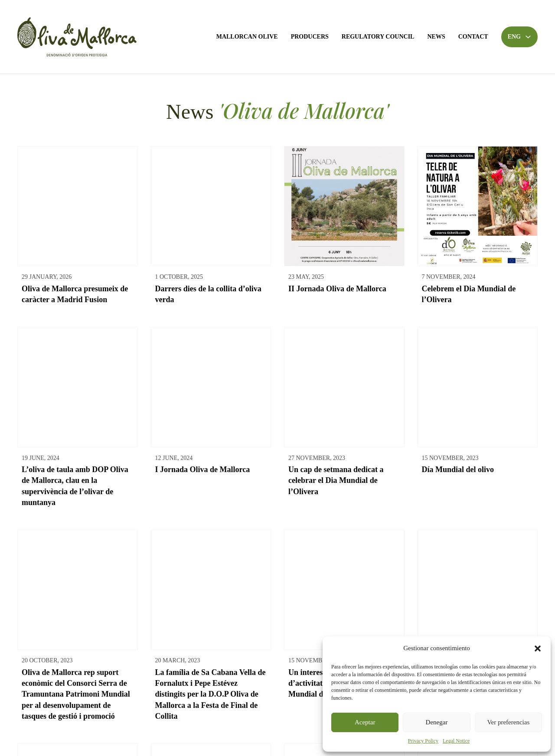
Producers (310, 37)
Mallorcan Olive (247, 37)
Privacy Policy (423, 741)
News (436, 37)
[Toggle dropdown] (528, 37)
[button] (538, 648)
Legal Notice (456, 741)
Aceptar (365, 722)
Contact (473, 37)
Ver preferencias (508, 722)
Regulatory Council (378, 37)
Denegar (437, 722)
